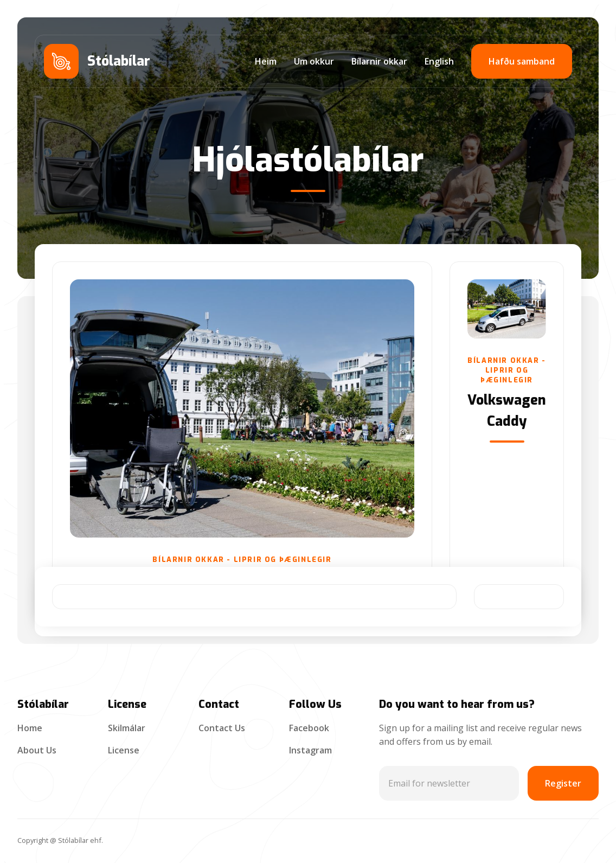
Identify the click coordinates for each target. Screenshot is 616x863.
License (124, 750)
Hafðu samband (522, 61)
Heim (266, 61)
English (439, 61)
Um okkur (314, 61)
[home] (97, 61)
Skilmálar (127, 728)
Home (30, 728)
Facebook (309, 728)
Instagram (310, 750)
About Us (37, 750)
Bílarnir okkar (379, 61)
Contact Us (222, 728)
